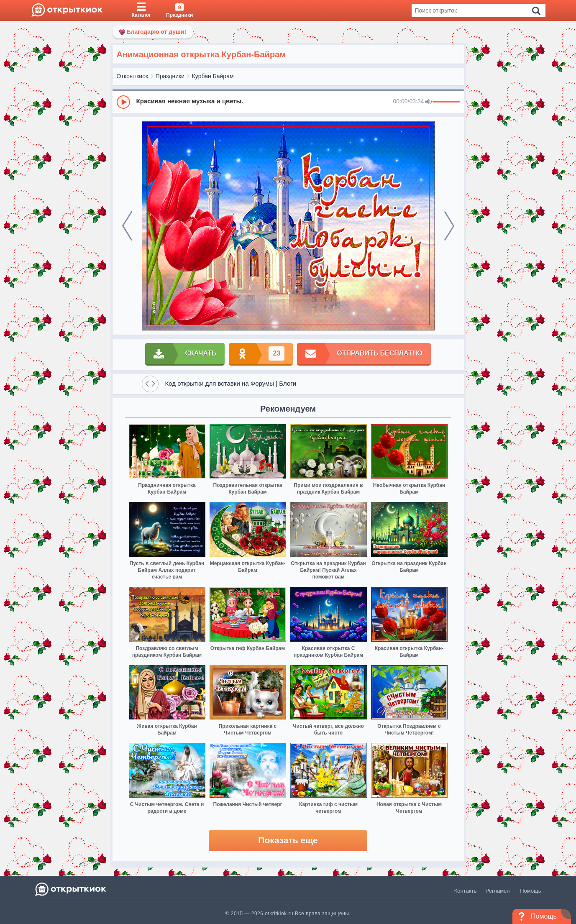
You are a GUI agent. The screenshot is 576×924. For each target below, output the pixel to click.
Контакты (466, 891)
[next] (449, 226)
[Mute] (428, 102)
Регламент (499, 891)
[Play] (123, 102)
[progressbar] (446, 102)
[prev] (127, 226)
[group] (288, 102)
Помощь (530, 891)
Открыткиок (133, 76)
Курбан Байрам (213, 76)
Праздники (170, 76)
